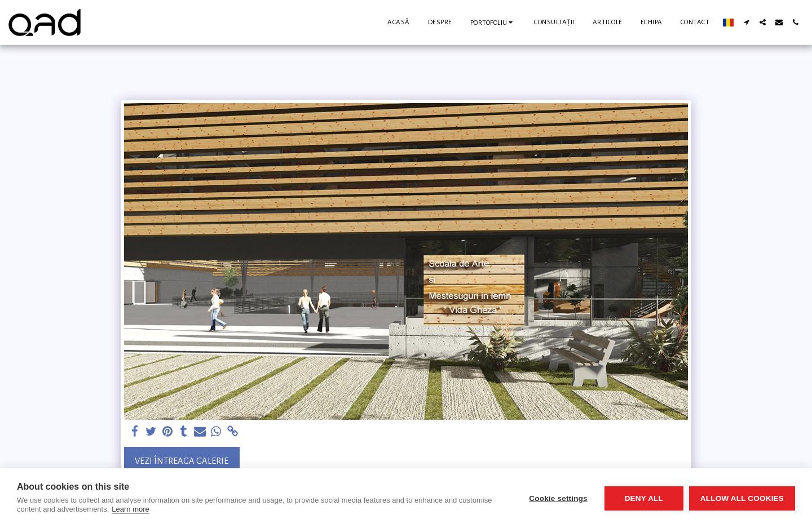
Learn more (130, 509)
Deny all (644, 498)
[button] (493, 22)
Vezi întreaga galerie (182, 461)
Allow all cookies (742, 498)
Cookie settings (558, 498)
